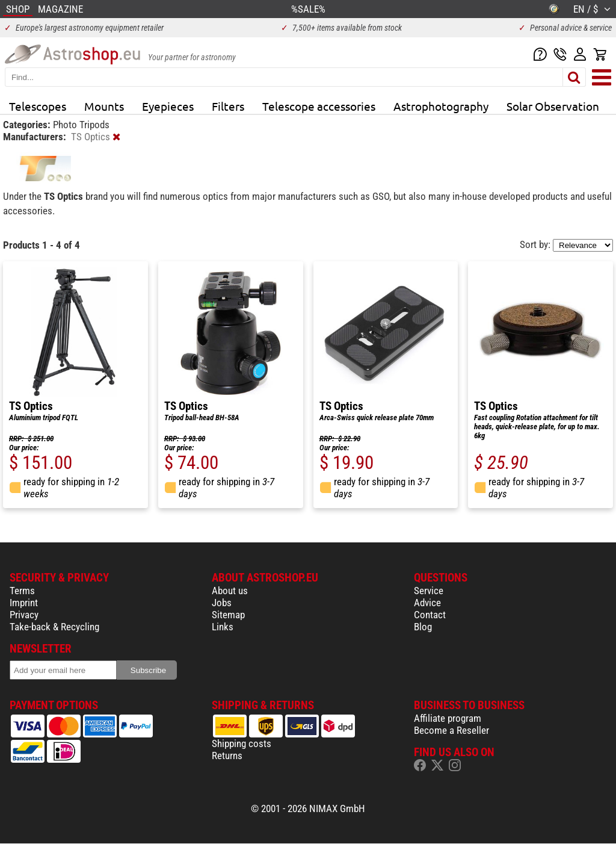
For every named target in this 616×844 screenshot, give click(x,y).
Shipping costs (242, 743)
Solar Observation (553, 106)
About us (230, 591)
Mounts (104, 106)
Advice (427, 603)
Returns (227, 756)
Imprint (24, 603)
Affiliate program (448, 718)
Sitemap (228, 615)
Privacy (24, 615)
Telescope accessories (319, 106)
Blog (423, 627)
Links (223, 627)
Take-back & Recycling (54, 627)
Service (429, 591)
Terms (22, 591)
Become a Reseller (451, 730)
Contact (430, 615)
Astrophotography (441, 106)
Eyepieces (168, 106)
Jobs (222, 603)
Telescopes (38, 106)
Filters (228, 106)
